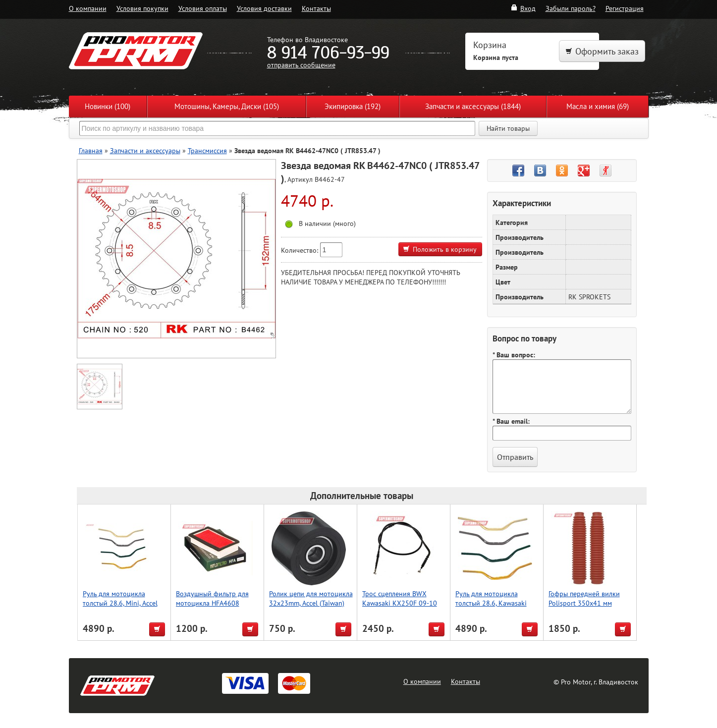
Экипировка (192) (353, 106)
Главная (91, 150)
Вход (523, 8)
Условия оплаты (203, 8)
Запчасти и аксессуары (145, 150)
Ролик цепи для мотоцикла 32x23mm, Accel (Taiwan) (311, 598)
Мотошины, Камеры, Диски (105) (227, 106)
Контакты (316, 8)
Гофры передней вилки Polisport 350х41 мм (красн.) (584, 603)
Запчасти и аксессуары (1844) (473, 106)
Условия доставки (264, 8)
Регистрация (625, 8)
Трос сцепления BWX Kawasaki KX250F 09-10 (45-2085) (400, 603)
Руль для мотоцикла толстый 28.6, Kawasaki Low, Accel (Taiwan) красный (491, 608)
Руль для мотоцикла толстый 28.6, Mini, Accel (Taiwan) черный (120, 603)
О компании (88, 8)
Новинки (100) (108, 106)
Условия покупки (142, 8)
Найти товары (508, 128)
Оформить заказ (602, 51)
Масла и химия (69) (598, 106)
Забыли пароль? (571, 8)
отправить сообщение (301, 65)
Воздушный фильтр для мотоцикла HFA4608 (212, 598)
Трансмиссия (207, 150)
